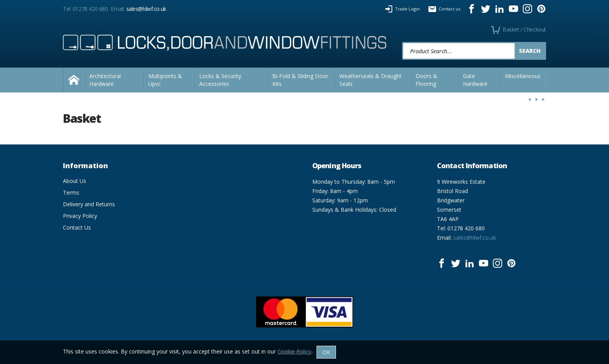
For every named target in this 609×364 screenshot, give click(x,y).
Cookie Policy (294, 351)
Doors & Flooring (426, 80)
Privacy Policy (80, 216)
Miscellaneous (523, 76)
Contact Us (77, 227)
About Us (75, 181)
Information (85, 165)
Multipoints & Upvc (165, 80)
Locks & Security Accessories (220, 80)
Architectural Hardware (105, 80)
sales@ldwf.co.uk (146, 9)
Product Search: (402, 42)
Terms (71, 192)
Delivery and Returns (89, 204)
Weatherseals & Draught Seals (371, 80)
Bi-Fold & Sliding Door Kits (300, 80)
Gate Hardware (475, 80)
